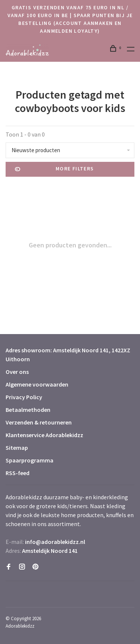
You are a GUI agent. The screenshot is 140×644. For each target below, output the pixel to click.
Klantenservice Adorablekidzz (44, 435)
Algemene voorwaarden (37, 384)
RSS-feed (18, 473)
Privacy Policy (24, 397)
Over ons (17, 372)
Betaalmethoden (28, 410)
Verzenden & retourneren (39, 422)
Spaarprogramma (29, 460)
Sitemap (17, 448)
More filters (55, 169)
